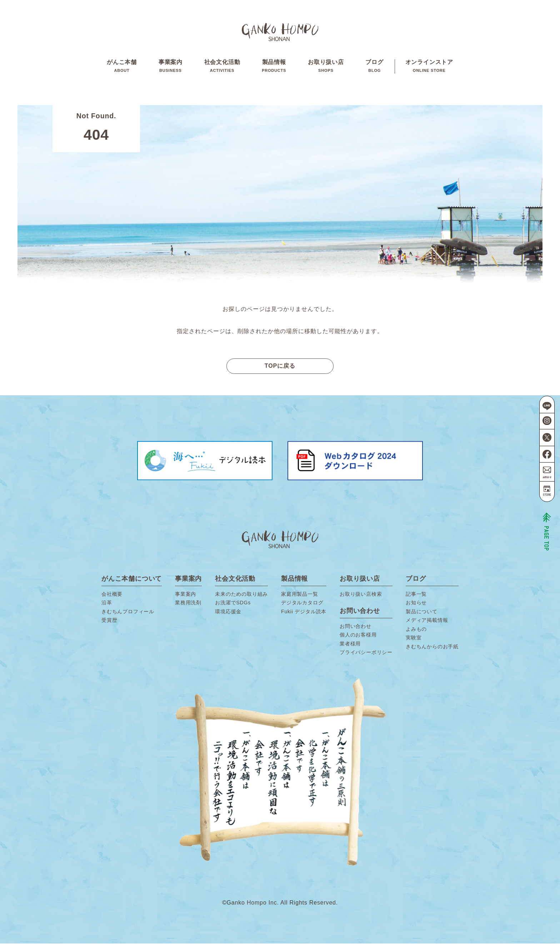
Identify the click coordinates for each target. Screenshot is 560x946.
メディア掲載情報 (427, 623)
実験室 (414, 640)
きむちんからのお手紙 (432, 649)
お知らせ (416, 605)
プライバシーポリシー (366, 655)
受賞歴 (109, 623)
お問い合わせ (356, 629)
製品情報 (274, 68)
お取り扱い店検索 (361, 596)
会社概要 (112, 596)
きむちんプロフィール (128, 614)
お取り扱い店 (326, 68)
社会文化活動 (222, 68)
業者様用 (350, 646)
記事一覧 (416, 596)
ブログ (374, 68)
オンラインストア (429, 68)
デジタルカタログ (302, 605)
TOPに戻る (280, 368)
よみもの (416, 632)
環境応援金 (228, 614)
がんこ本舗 (122, 68)
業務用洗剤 (188, 605)
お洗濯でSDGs (233, 605)
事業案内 (171, 68)
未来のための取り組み (241, 596)
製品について (422, 614)
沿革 (107, 605)
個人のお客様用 (358, 637)
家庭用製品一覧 (300, 596)
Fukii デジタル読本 (304, 614)
